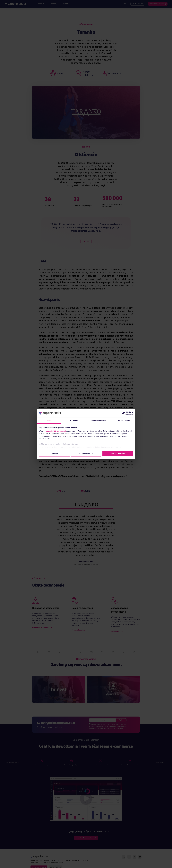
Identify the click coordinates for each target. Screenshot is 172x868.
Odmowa (54, 454)
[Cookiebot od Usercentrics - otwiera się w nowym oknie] (123, 413)
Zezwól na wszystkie (118, 454)
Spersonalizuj (86, 454)
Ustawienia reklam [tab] (98, 420)
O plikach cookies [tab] (123, 420)
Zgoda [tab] (49, 420)
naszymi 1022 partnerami (56, 431)
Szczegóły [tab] (74, 420)
